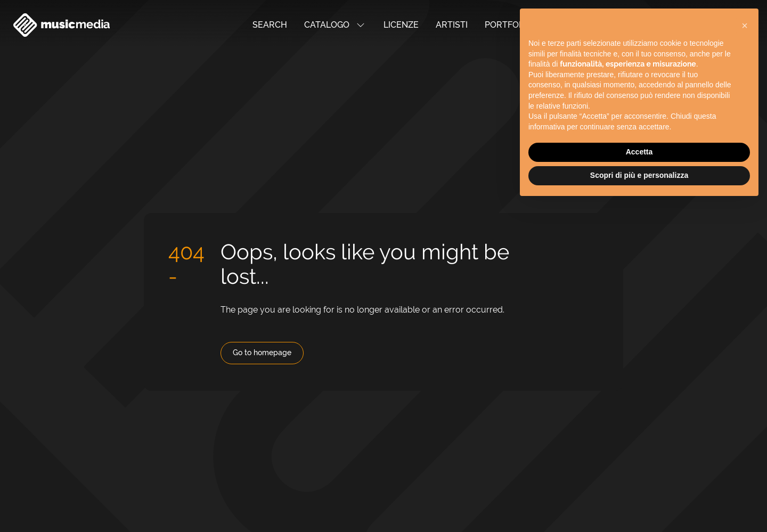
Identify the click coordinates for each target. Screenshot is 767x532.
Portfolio (508, 25)
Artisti (452, 25)
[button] (745, 17)
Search (270, 25)
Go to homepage (262, 353)
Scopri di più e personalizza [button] (639, 166)
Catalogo (335, 25)
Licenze (401, 25)
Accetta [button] (639, 143)
